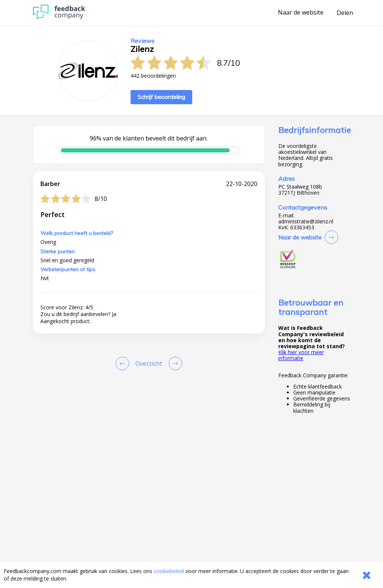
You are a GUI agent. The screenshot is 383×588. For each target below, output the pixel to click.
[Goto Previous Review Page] (124, 363)
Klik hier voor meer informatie (301, 355)
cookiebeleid (169, 571)
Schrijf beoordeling (161, 97)
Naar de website (301, 13)
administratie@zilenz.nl (306, 222)
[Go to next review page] (174, 363)
